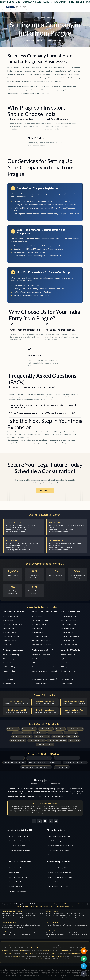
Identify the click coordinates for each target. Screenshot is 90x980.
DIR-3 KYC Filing (8, 679)
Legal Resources (63, 906)
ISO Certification (37, 632)
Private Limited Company (11, 616)
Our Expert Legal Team (17, 846)
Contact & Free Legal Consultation (21, 841)
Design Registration (67, 628)
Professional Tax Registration (41, 645)
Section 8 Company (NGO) (12, 636)
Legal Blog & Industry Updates (20, 850)
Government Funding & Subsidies (60, 868)
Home (27, 40)
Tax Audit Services (9, 683)
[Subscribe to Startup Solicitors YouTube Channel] (56, 821)
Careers (39, 906)
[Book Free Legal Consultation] (84, 974)
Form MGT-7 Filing (9, 675)
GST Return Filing (8, 659)
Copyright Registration (68, 624)
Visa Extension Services (68, 671)
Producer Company (9, 632)
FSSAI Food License (38, 628)
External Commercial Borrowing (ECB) (44, 671)
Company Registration (39, 2)
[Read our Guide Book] (84, 951)
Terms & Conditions (66, 904)
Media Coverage (50, 906)
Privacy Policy (52, 904)
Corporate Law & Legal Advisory (60, 850)
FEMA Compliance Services (41, 659)
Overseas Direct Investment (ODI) (43, 667)
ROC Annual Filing (9, 667)
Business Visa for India (68, 655)
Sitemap (19, 906)
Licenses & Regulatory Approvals (60, 877)
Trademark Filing (66, 2)
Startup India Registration (40, 636)
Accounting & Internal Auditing (59, 836)
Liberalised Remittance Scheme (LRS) (44, 679)
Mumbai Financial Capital (18, 877)
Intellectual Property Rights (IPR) (60, 873)
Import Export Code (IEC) (40, 624)
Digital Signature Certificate (41, 640)
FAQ (72, 906)
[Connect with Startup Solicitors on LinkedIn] (39, 821)
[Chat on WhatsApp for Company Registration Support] (84, 959)
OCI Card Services (67, 679)
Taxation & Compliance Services (60, 882)
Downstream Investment (40, 683)
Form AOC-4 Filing (9, 671)
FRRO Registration (67, 667)
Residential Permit (67, 675)
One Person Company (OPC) (12, 624)
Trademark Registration (68, 616)
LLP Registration (8, 620)
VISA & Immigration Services (59, 887)
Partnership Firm (8, 628)
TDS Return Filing (8, 663)
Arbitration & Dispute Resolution (60, 841)
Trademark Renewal (67, 640)
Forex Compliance (38, 675)
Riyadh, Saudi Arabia (16, 887)
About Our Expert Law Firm (19, 836)
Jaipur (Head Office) (16, 868)
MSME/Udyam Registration (41, 620)
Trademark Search (67, 632)
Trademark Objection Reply (70, 636)
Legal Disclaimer (81, 904)
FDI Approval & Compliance (41, 655)
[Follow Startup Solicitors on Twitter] (51, 821)
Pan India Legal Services (17, 891)
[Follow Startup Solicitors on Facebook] (34, 821)
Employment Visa (66, 659)
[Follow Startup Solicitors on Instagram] (45, 821)
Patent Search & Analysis (69, 645)
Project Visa (65, 663)
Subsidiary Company (10, 640)
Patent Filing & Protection (69, 620)
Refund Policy (29, 906)
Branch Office (7, 645)
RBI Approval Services (39, 663)
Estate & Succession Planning (59, 855)
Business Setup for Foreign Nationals (61, 846)
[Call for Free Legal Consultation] (84, 966)
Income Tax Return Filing (11, 655)
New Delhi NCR (14, 873)
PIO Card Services (67, 683)
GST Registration (37, 616)
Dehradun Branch (15, 882)
